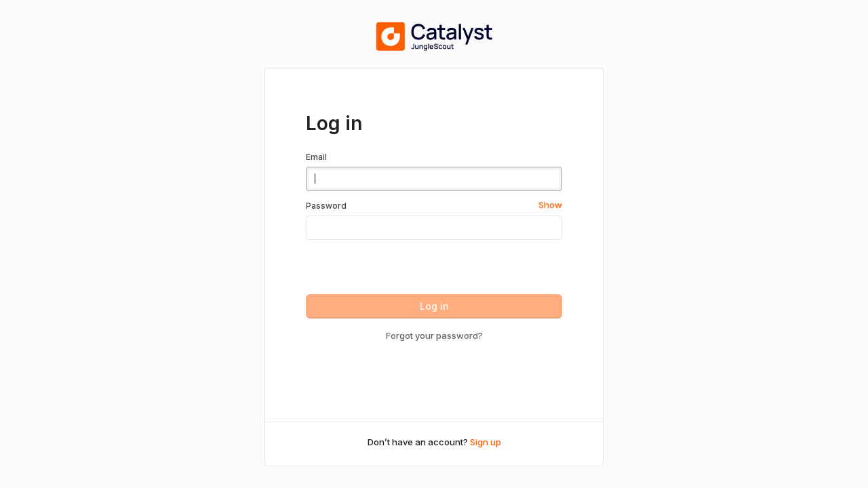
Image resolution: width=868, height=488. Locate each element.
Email (316, 157)
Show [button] (550, 205)
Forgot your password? (434, 335)
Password (326, 206)
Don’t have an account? (434, 442)
